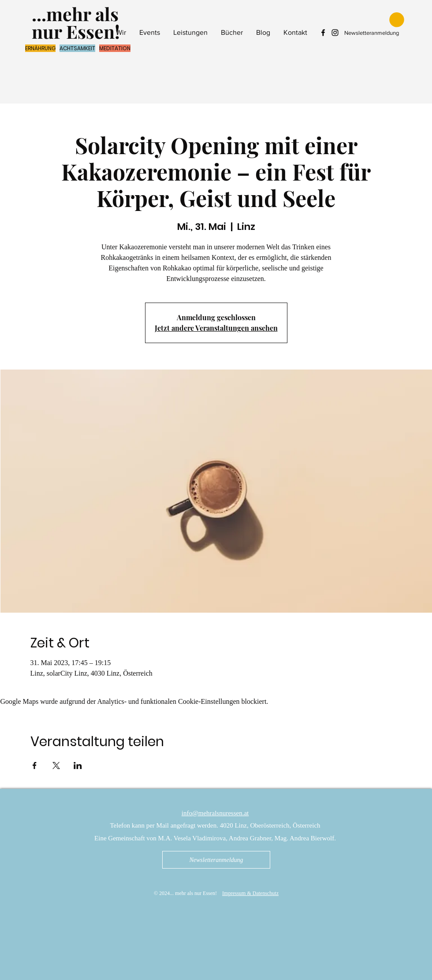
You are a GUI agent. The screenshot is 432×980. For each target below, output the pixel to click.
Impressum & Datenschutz (250, 893)
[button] (397, 20)
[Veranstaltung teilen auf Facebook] (35, 766)
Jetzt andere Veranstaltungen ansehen (216, 328)
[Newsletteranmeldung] (216, 860)
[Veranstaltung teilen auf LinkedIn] (78, 766)
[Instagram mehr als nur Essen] (335, 33)
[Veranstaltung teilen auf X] (56, 766)
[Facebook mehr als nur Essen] (323, 33)
